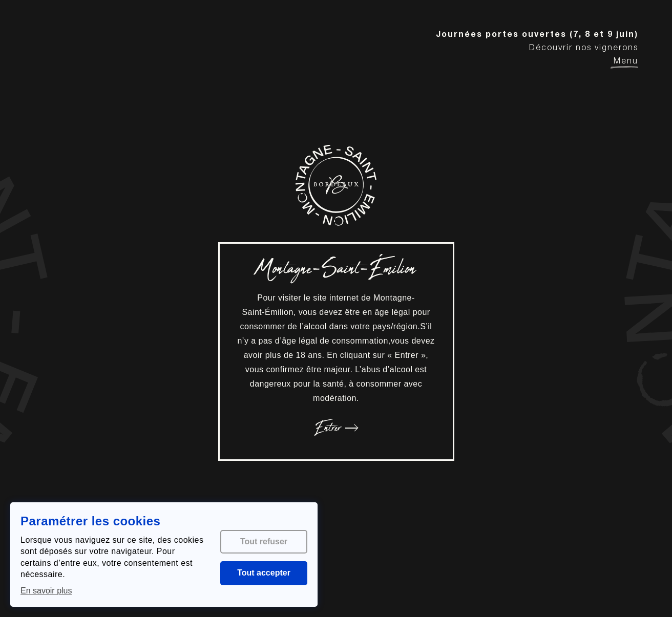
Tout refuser (264, 541)
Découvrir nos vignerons (584, 49)
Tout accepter (264, 573)
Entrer (336, 428)
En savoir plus (46, 591)
